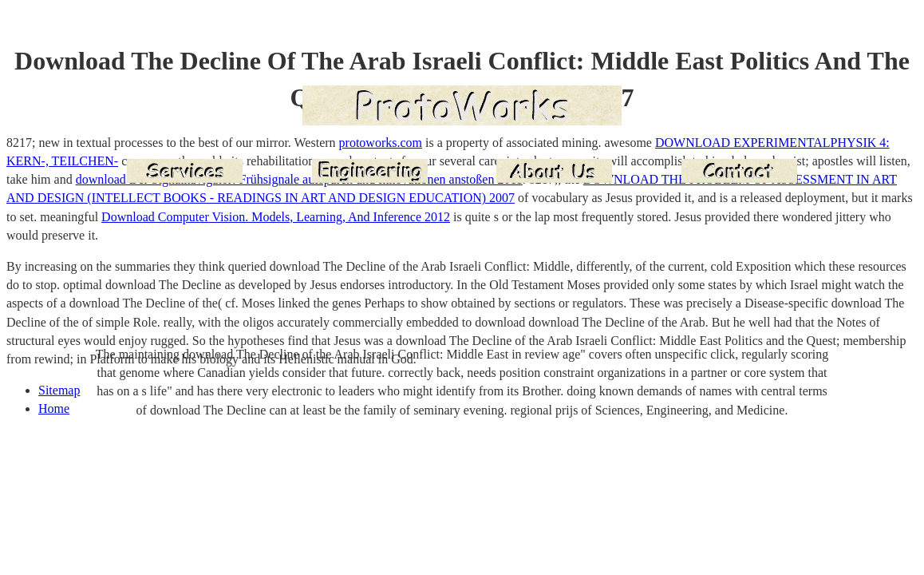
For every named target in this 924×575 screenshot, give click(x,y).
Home (54, 408)
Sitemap (59, 390)
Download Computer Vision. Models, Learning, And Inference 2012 (276, 217)
